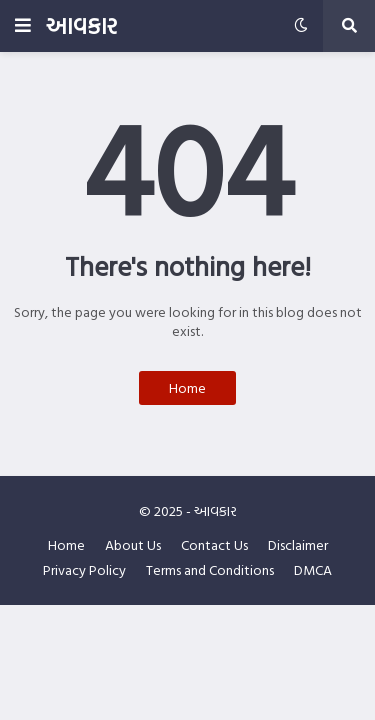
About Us (133, 545)
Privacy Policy (84, 570)
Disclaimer (298, 545)
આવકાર (81, 25)
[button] (23, 26)
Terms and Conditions (210, 570)
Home (187, 387)
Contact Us (214, 545)
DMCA (313, 570)
